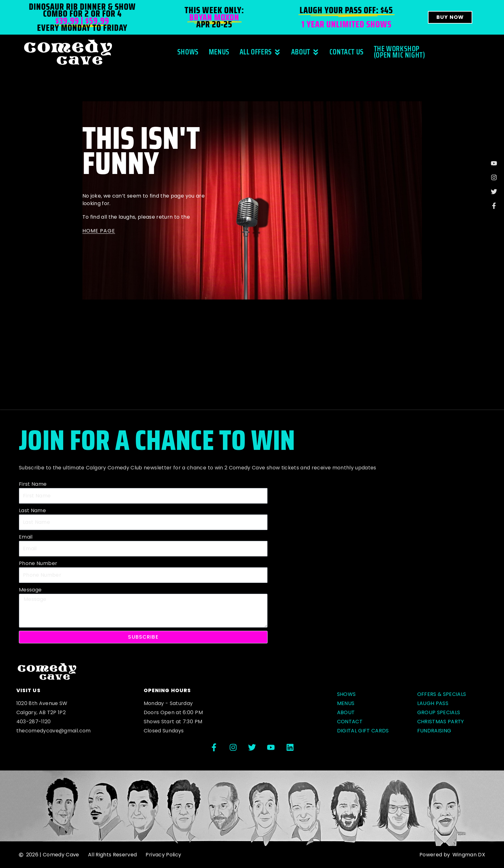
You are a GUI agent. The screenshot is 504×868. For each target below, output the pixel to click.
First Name (33, 484)
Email (26, 537)
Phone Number (38, 563)
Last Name (32, 510)
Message (30, 590)
